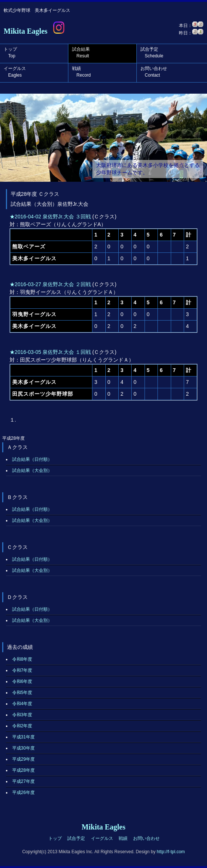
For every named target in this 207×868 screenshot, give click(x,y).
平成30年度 (23, 748)
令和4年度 (22, 704)
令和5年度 (22, 693)
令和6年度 (22, 681)
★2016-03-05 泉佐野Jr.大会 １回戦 (50, 352)
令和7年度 (22, 670)
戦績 (82, 72)
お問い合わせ (154, 72)
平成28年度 (23, 770)
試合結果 (81, 53)
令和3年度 (22, 715)
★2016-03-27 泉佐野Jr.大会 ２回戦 (50, 284)
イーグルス (15, 72)
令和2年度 (22, 726)
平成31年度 (23, 737)
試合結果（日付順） (32, 459)
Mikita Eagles (26, 31)
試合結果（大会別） (32, 470)
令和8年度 (22, 659)
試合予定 (152, 53)
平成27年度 (23, 781)
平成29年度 (23, 759)
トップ (10, 53)
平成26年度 (23, 792)
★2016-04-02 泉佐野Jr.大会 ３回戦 (50, 217)
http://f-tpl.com (171, 852)
